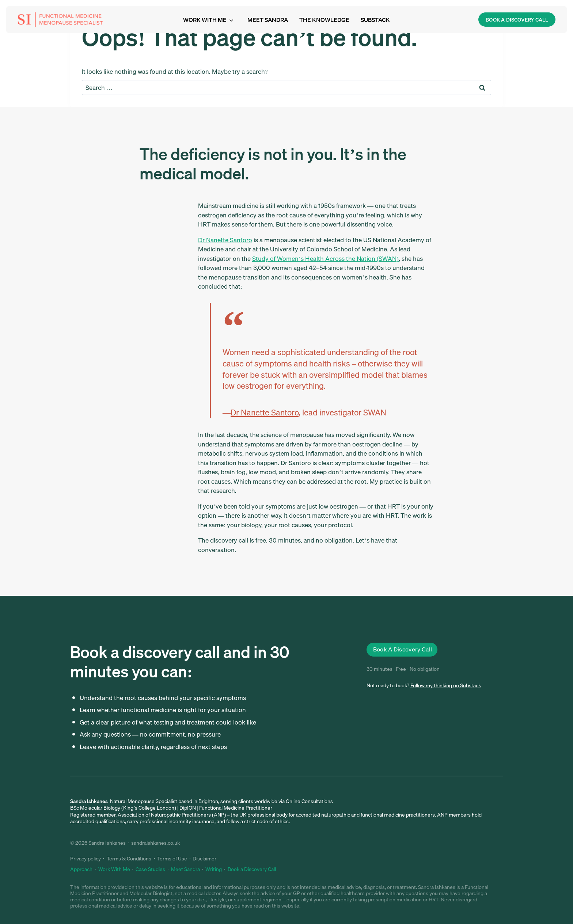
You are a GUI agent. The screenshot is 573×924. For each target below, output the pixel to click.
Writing (214, 869)
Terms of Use (172, 859)
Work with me (205, 20)
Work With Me (114, 869)
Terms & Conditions (129, 859)
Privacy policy (86, 859)
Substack (375, 20)
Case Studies (150, 869)
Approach (81, 869)
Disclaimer (204, 859)
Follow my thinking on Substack (446, 685)
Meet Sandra (268, 20)
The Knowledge (324, 20)
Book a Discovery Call (252, 869)
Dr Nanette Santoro (225, 240)
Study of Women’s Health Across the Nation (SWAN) (325, 258)
